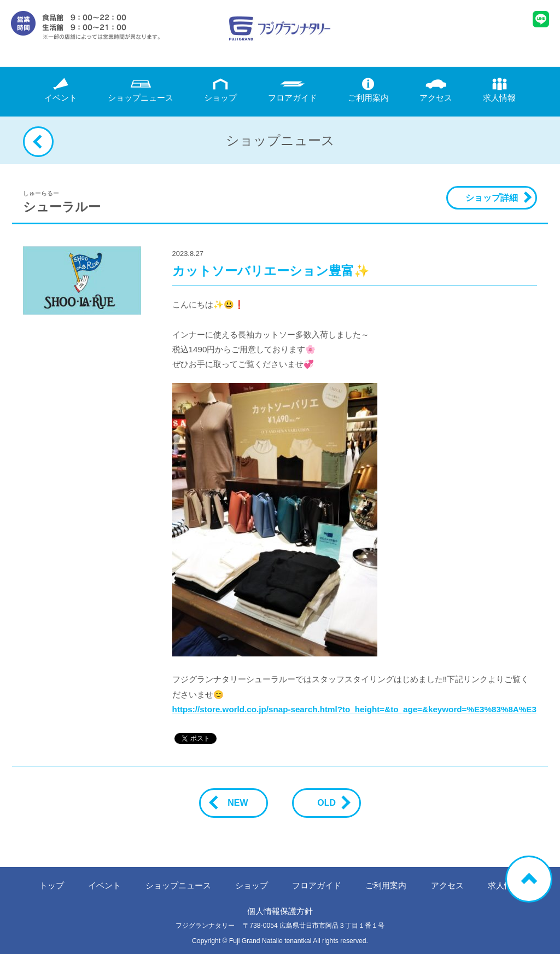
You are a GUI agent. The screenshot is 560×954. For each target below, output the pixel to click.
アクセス (436, 90)
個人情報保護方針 (280, 911)
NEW (233, 803)
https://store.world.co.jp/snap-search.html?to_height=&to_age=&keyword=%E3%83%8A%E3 (354, 709)
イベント (61, 90)
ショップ (220, 90)
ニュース (141, 90)
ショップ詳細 (492, 198)
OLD (331, 803)
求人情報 (499, 90)
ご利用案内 (368, 90)
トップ (52, 885)
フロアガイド (293, 90)
